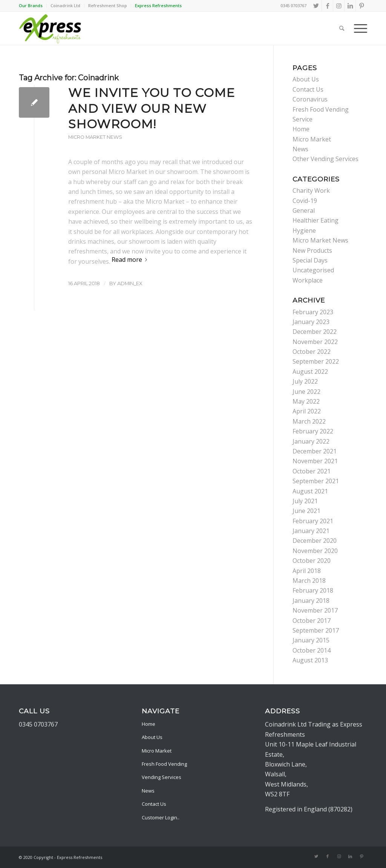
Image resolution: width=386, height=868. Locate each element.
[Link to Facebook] (327, 6)
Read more (131, 260)
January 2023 (311, 322)
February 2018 (313, 590)
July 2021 (305, 501)
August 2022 (310, 372)
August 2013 (310, 660)
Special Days (310, 260)
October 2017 (312, 621)
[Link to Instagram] (339, 6)
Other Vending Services (325, 159)
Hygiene (304, 230)
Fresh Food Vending (164, 764)
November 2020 (315, 551)
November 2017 (315, 610)
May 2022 (306, 401)
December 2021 (315, 451)
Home (301, 129)
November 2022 (315, 342)
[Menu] (358, 28)
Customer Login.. (161, 817)
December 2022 (315, 332)
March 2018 (309, 581)
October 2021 (312, 471)
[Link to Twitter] (316, 6)
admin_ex (130, 283)
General (304, 210)
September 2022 (316, 361)
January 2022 (311, 441)
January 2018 (311, 601)
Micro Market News (95, 137)
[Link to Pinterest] (361, 6)
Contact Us (308, 89)
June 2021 (306, 511)
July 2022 (305, 381)
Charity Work (311, 190)
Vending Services (162, 777)
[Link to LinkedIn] (350, 6)
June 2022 (306, 392)
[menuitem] (33, 6)
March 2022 (309, 421)
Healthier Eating (316, 220)
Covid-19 (305, 201)
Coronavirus (310, 99)
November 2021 (315, 461)
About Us (306, 79)
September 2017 (316, 630)
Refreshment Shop (108, 5)
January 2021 (311, 531)
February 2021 (313, 521)
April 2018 (307, 571)
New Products (312, 250)
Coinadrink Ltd (65, 5)
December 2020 (315, 541)
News (300, 149)
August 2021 (310, 491)
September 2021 (316, 481)
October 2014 (312, 650)
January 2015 (311, 640)
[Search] (342, 28)
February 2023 (313, 312)
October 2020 (312, 561)
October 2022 (312, 352)
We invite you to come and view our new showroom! (152, 108)
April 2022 (307, 411)
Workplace (308, 280)
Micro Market (312, 139)
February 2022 (313, 431)
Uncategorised (313, 270)
